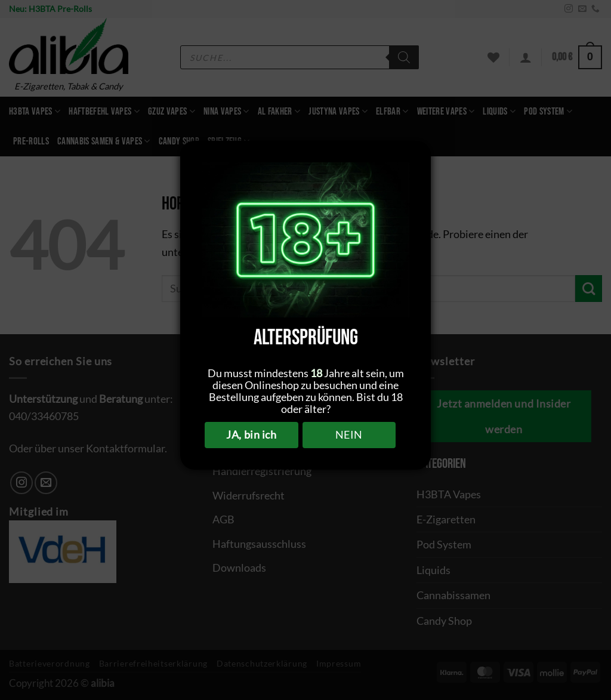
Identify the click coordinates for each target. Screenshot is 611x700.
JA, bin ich (251, 434)
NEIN (349, 434)
